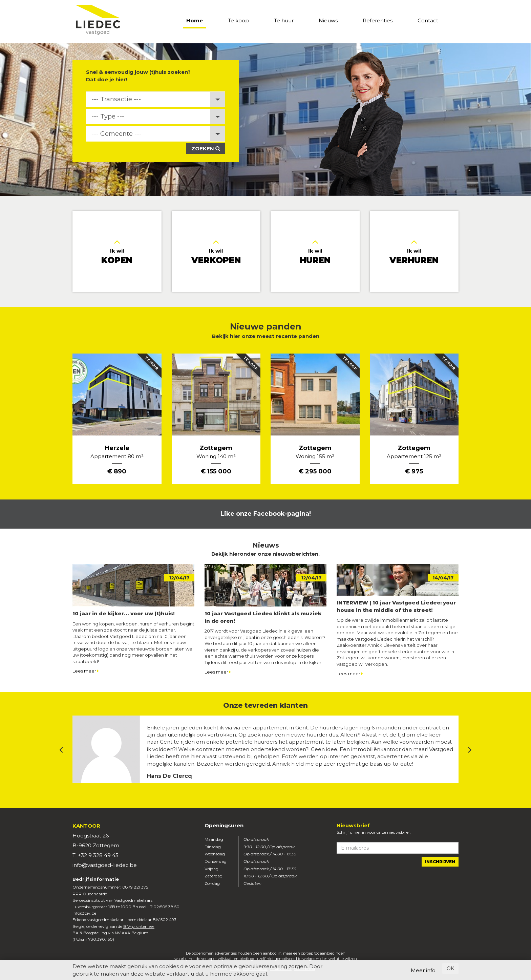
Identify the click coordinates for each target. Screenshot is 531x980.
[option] (265, 120)
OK (450, 968)
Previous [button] (61, 750)
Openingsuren (224, 825)
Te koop (238, 20)
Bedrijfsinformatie (96, 879)
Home (195, 20)
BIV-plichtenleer (139, 926)
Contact (428, 20)
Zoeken (206, 148)
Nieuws (328, 20)
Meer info (423, 970)
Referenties (378, 20)
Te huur (284, 20)
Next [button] (470, 750)
